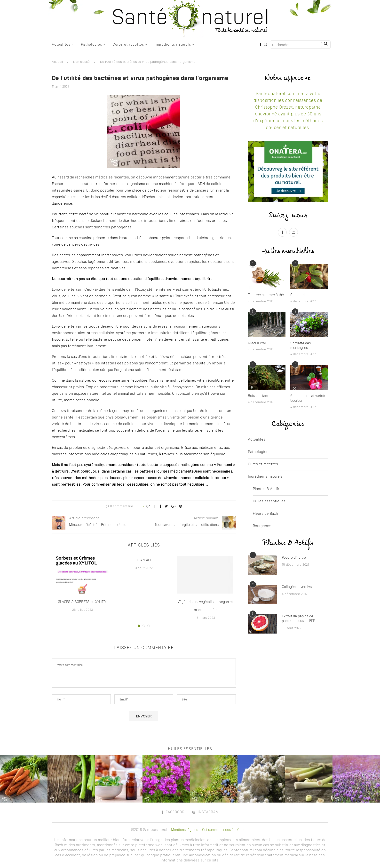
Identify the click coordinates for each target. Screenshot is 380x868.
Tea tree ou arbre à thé (266, 295)
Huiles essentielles (269, 502)
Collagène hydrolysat (298, 587)
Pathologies (91, 45)
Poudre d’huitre (294, 558)
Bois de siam (258, 396)
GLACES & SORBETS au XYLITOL (83, 602)
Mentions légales (185, 830)
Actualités (61, 45)
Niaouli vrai (257, 343)
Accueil (57, 62)
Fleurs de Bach (265, 514)
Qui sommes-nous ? (218, 830)
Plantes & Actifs (266, 489)
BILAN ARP (144, 560)
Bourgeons (262, 526)
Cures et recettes (128, 45)
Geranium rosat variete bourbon (308, 398)
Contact (243, 830)
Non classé (81, 62)
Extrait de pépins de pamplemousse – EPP (298, 619)
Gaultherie (298, 295)
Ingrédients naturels (173, 45)
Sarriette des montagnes (301, 346)
